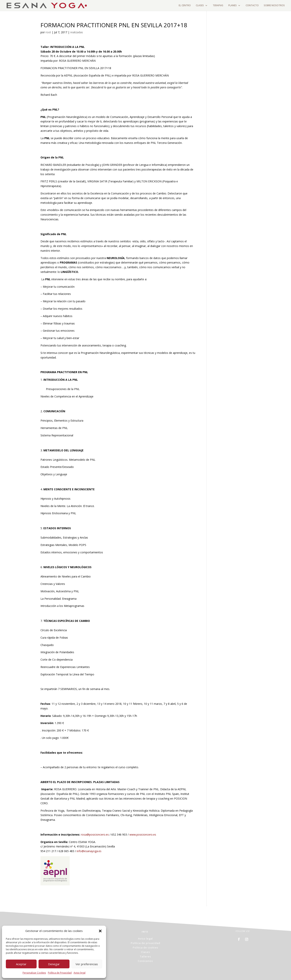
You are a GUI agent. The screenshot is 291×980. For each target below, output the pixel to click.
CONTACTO (252, 6)
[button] (100, 931)
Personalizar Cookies (34, 973)
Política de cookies (145, 947)
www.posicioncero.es (143, 835)
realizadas (77, 32)
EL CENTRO (185, 6)
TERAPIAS (218, 6)
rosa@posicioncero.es (95, 835)
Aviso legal (80, 973)
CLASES (200, 6)
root (48, 32)
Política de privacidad (145, 943)
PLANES (233, 6)
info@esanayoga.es (89, 851)
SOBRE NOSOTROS (274, 6)
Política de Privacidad (60, 973)
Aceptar (21, 964)
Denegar (54, 964)
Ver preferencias (87, 964)
